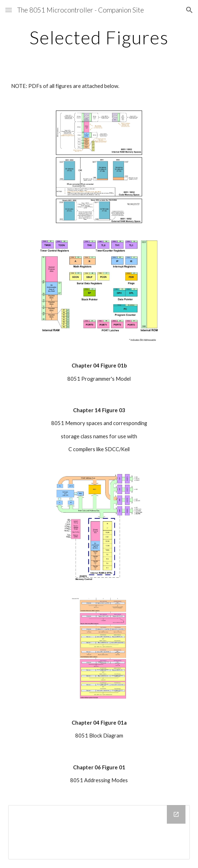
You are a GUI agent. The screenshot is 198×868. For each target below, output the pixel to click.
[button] (9, 10)
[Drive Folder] (99, 832)
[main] (99, 38)
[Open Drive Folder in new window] (176, 814)
